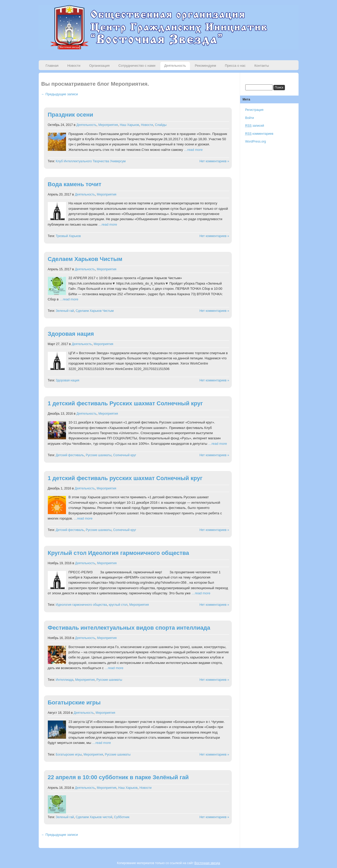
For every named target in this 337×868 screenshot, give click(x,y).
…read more (193, 150)
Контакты (262, 66)
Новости (74, 66)
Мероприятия (108, 125)
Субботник (122, 817)
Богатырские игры (74, 702)
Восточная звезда (207, 863)
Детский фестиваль (70, 455)
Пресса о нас (235, 66)
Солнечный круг (125, 455)
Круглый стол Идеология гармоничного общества (118, 553)
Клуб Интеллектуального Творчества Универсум (91, 161)
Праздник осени (71, 115)
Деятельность (175, 66)
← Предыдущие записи (60, 94)
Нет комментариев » (214, 161)
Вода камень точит (75, 184)
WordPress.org (256, 142)
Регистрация (254, 110)
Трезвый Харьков (68, 236)
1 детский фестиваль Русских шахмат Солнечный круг (125, 403)
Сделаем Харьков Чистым (85, 259)
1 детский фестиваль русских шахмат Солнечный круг (125, 478)
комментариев (259, 134)
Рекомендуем (206, 66)
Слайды (161, 125)
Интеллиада (65, 680)
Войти (250, 118)
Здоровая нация (71, 334)
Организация (99, 66)
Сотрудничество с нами (137, 66)
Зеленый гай (65, 311)
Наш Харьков (129, 125)
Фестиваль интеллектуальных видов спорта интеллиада (129, 628)
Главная (52, 66)
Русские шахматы (99, 455)
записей (255, 126)
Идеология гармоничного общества (81, 605)
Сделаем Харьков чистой (94, 817)
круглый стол (118, 605)
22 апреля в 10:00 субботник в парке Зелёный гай (118, 777)
